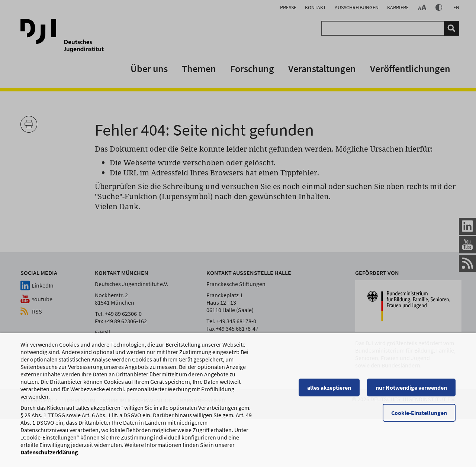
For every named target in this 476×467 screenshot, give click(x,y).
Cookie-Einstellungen (419, 413)
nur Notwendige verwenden (411, 387)
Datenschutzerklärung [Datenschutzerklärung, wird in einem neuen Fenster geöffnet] (49, 452)
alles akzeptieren (329, 387)
